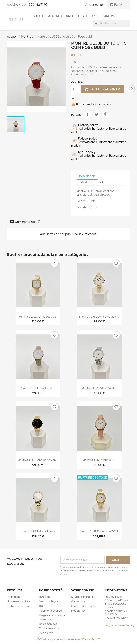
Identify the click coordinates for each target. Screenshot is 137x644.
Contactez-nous (49, 628)
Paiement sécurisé (50, 611)
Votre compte (83, 590)
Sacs (70, 16)
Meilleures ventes (18, 606)
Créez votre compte (84, 606)
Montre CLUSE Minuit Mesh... (99, 388)
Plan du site (46, 633)
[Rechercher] (111, 23)
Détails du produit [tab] (92, 182)
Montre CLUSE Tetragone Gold (38, 317)
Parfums (109, 16)
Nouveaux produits (19, 601)
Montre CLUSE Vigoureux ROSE (99, 531)
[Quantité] (75, 89)
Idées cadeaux (48, 624)
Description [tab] (87, 176)
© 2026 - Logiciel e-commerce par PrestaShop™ (69, 639)
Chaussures (88, 16)
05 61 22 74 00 (38, 4)
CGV (42, 606)
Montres (55, 16)
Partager (88, 114)
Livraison (44, 597)
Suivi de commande (83, 597)
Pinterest (106, 114)
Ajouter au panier (102, 89)
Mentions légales (50, 601)
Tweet (97, 114)
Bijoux (38, 16)
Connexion (78, 601)
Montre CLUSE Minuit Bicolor (38, 531)
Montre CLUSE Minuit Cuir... (38, 388)
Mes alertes (78, 611)
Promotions (14, 597)
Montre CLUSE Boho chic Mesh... (99, 317)
